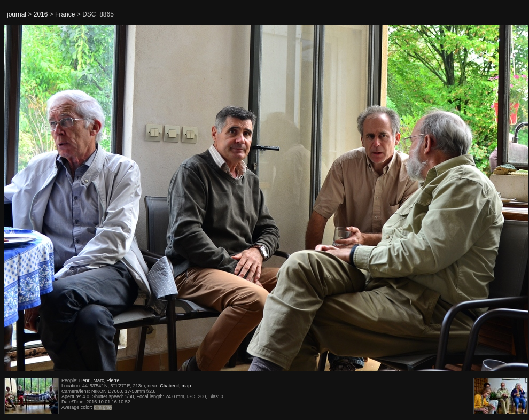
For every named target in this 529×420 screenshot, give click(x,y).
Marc (99, 380)
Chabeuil (169, 386)
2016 (41, 14)
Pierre (113, 380)
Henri (85, 380)
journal (17, 14)
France (65, 14)
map (186, 386)
